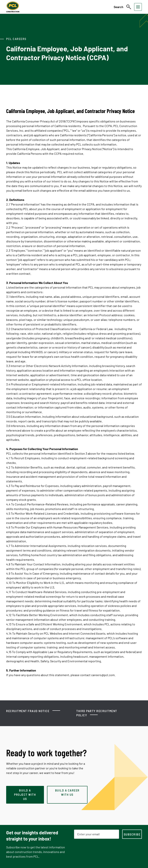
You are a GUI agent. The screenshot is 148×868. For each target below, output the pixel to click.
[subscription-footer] (132, 834)
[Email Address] (97, 834)
